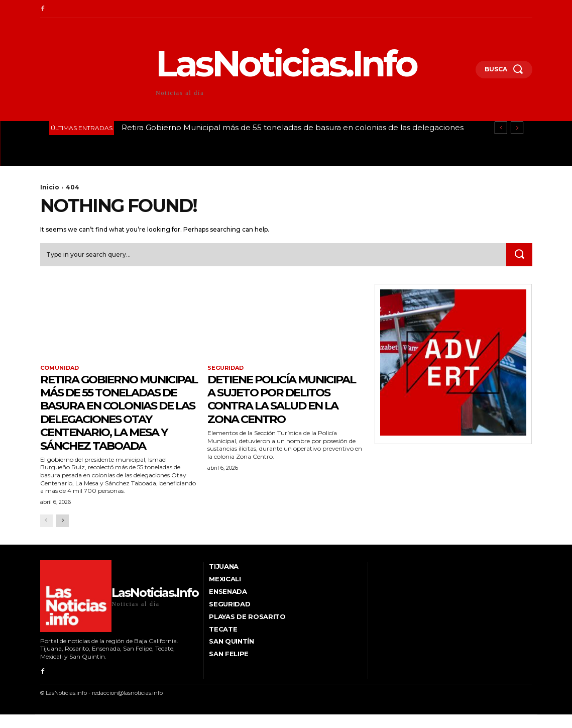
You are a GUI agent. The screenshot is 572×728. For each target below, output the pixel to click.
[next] (517, 128)
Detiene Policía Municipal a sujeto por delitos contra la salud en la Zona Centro (282, 406)
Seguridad (225, 369)
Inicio (50, 187)
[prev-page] (46, 534)
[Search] (519, 255)
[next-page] (63, 534)
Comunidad (60, 369)
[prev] (501, 128)
